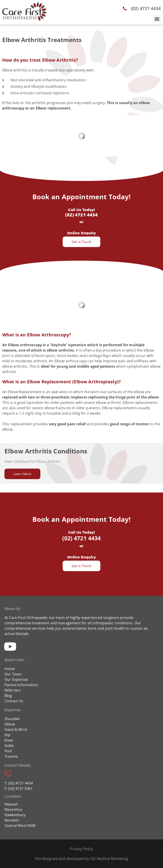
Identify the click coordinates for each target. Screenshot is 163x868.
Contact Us (14, 701)
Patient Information (21, 685)
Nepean (11, 804)
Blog (8, 696)
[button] (157, 19)
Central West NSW (20, 826)
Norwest (12, 820)
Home (10, 669)
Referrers (12, 690)
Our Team (13, 674)
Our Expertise (16, 679)
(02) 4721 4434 (81, 215)
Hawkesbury (15, 815)
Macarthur (13, 809)
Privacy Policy (81, 849)
